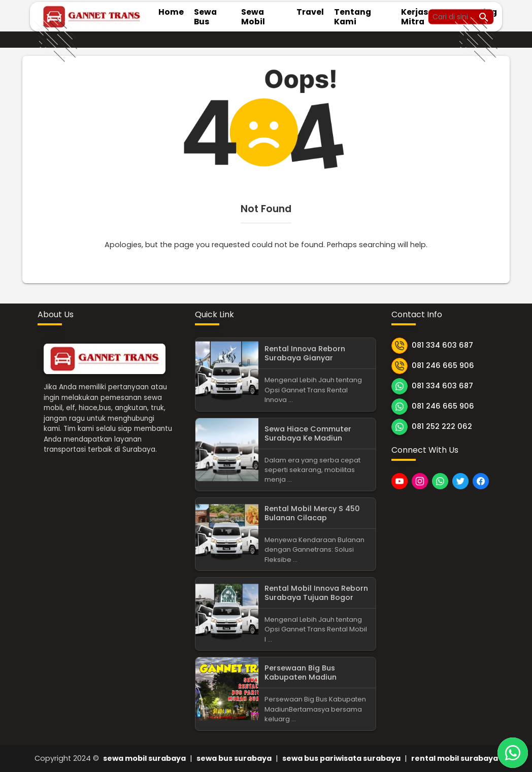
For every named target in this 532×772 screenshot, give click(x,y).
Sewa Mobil (253, 17)
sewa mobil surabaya (144, 758)
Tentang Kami (353, 17)
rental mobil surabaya (455, 758)
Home (171, 12)
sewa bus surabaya (234, 758)
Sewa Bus (205, 17)
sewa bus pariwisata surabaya (341, 758)
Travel (310, 12)
